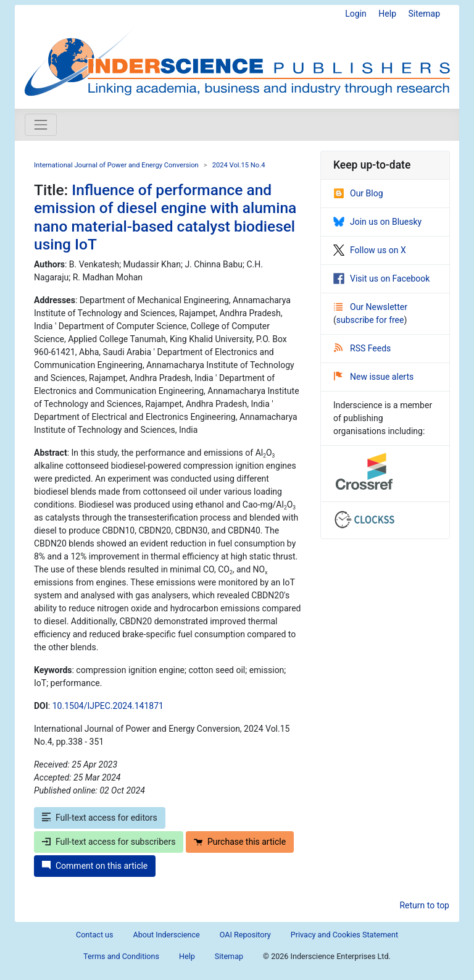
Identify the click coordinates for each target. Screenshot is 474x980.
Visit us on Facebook (381, 279)
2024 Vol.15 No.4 (239, 165)
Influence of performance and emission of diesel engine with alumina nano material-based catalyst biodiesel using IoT (165, 217)
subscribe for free (370, 320)
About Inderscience (167, 935)
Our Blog (358, 193)
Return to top (424, 905)
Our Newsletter (371, 307)
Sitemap (424, 14)
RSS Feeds (362, 348)
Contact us (95, 935)
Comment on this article (95, 866)
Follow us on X (370, 250)
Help (387, 14)
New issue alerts (374, 377)
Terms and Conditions (121, 956)
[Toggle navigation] (41, 125)
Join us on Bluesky (377, 222)
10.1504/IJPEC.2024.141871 (108, 706)
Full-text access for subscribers (109, 842)
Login (356, 14)
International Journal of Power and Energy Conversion (116, 165)
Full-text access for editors (100, 818)
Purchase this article (240, 842)
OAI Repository (245, 935)
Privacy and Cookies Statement (344, 935)
